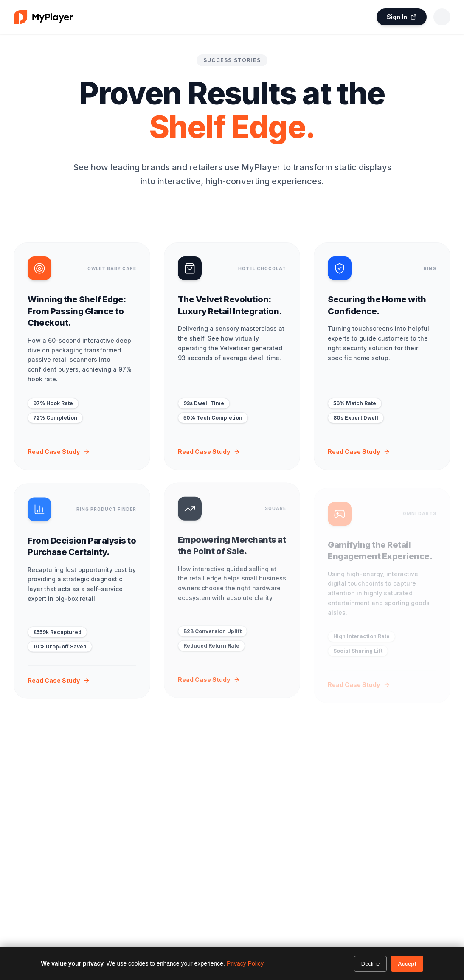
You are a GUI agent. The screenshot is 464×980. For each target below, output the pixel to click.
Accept (407, 964)
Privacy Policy (245, 963)
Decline (370, 964)
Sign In (402, 17)
